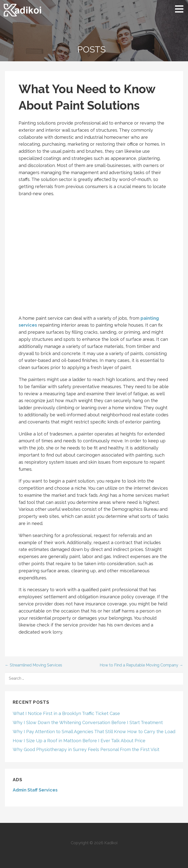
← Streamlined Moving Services (34, 665)
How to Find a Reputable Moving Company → (141, 665)
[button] (181, 9)
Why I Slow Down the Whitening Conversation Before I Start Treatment (88, 722)
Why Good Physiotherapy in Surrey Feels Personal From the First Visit (86, 749)
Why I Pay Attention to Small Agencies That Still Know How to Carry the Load (94, 732)
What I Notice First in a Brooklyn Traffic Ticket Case (66, 713)
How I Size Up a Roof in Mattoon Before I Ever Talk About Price (79, 741)
